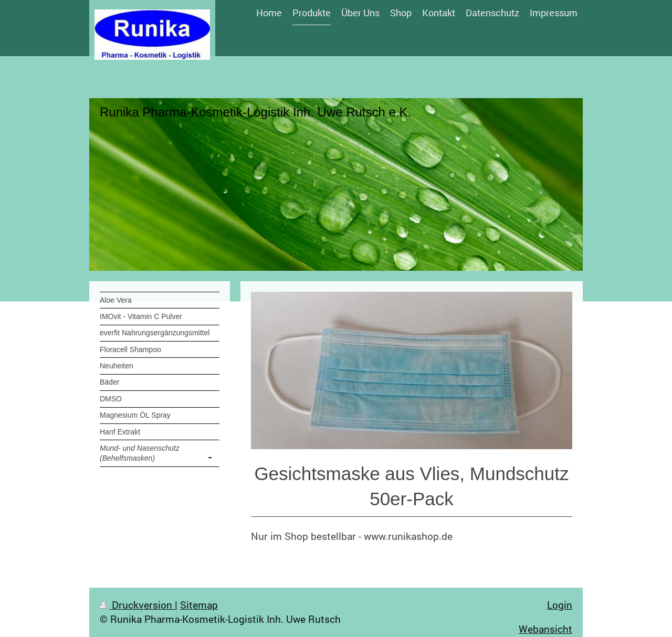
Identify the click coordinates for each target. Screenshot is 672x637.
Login (560, 605)
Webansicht (545, 629)
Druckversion (137, 605)
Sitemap (199, 605)
